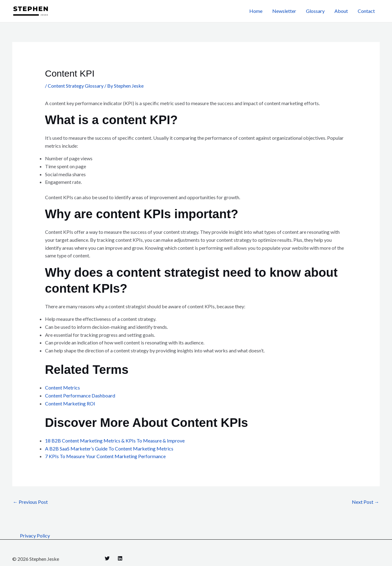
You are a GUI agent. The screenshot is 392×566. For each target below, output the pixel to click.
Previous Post (30, 502)
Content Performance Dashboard (80, 395)
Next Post (366, 502)
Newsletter (284, 11)
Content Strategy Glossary (76, 86)
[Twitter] (107, 558)
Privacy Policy (35, 536)
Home (256, 11)
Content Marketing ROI (70, 403)
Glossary (315, 11)
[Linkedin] (120, 558)
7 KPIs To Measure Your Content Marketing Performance (105, 456)
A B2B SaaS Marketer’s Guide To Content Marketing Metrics (109, 448)
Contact (366, 11)
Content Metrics (62, 387)
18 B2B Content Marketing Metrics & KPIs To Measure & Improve (115, 441)
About (341, 11)
